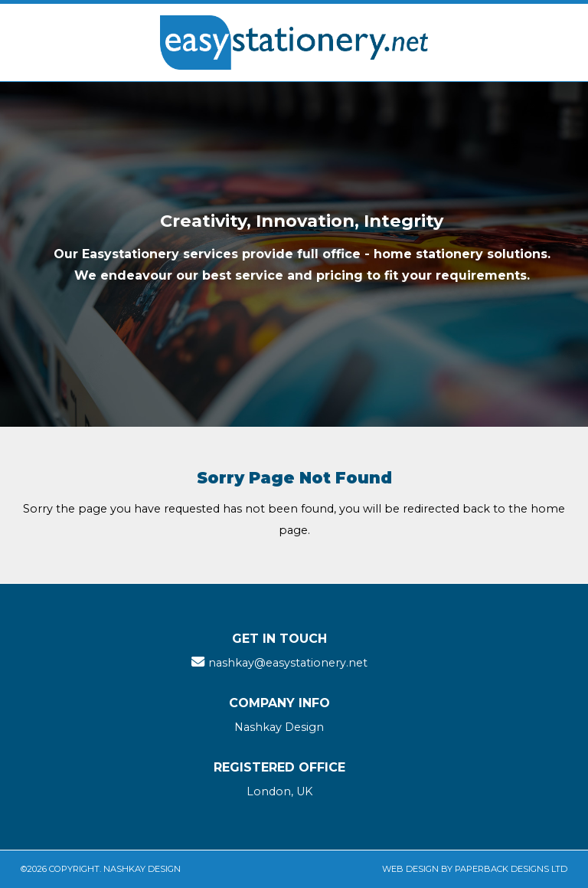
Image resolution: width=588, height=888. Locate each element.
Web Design (410, 869)
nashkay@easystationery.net (288, 663)
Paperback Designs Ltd (511, 869)
